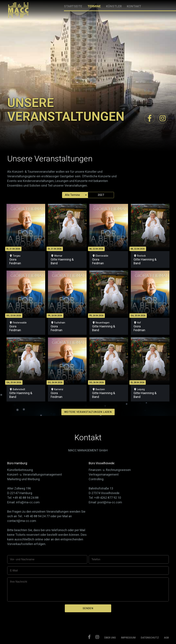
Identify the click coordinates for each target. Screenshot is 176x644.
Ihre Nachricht (19, 582)
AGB (166, 638)
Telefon (96, 559)
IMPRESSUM (128, 638)
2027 (101, 195)
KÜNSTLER (114, 6)
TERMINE (94, 6)
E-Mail (14, 571)
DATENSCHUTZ (150, 638)
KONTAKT (134, 6)
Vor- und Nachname (22, 559)
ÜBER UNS (110, 638)
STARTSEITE (73, 6)
